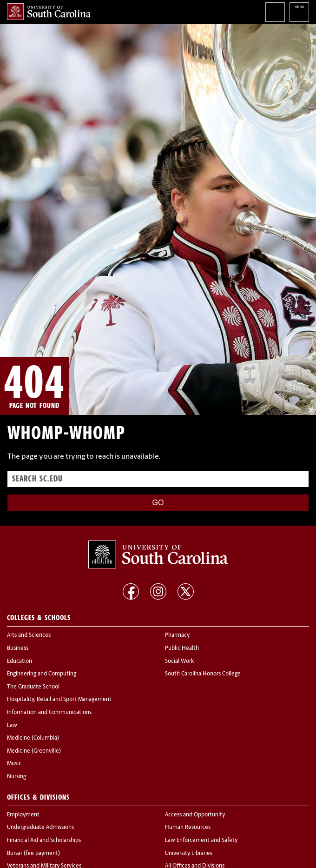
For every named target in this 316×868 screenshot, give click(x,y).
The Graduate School (33, 687)
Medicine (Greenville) (34, 751)
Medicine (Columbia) (33, 738)
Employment (23, 815)
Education (20, 661)
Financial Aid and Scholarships (44, 841)
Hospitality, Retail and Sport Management (59, 700)
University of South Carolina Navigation (299, 12)
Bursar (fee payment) (33, 854)
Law (12, 726)
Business (18, 648)
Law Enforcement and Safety (201, 841)
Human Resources (188, 828)
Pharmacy (177, 635)
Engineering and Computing (42, 674)
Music (14, 764)
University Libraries (189, 854)
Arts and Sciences (29, 635)
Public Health (182, 648)
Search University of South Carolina (275, 12)
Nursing (16, 777)
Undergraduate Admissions (40, 828)
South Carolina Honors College (203, 674)
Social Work (179, 661)
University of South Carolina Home (49, 12)
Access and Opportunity (195, 815)
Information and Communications (49, 713)
